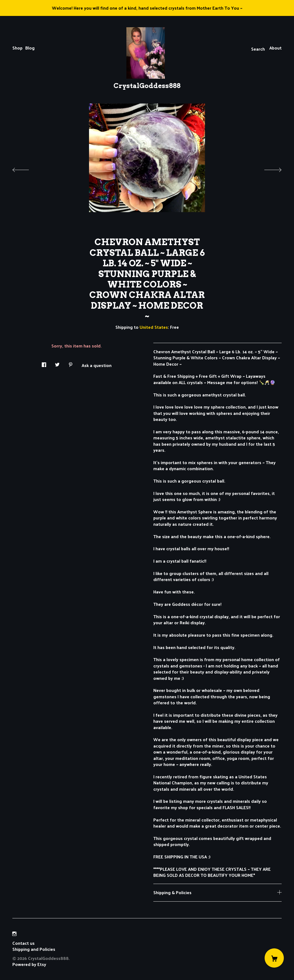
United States (154, 327)
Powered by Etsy (29, 964)
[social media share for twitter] (57, 363)
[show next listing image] (268, 168)
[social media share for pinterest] (71, 363)
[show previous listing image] (26, 168)
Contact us (23, 943)
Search (258, 49)
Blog (30, 48)
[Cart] (274, 958)
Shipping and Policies (34, 949)
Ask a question (97, 365)
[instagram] (14, 934)
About (275, 48)
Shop (17, 48)
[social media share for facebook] (44, 363)
